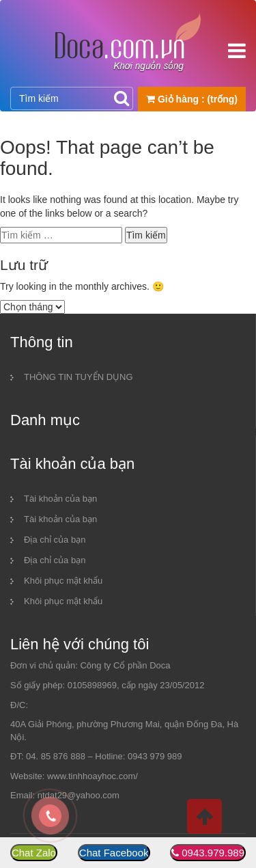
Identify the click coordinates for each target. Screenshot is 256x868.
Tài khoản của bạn (60, 499)
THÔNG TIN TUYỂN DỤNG (79, 377)
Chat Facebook (114, 853)
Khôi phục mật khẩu (63, 581)
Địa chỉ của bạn (55, 540)
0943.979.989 (213, 853)
